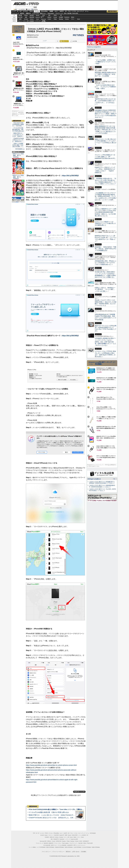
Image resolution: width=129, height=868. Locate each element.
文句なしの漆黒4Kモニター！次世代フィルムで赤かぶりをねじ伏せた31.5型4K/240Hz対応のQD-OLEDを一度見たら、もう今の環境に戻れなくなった (106, 212)
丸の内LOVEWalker (87, 847)
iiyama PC (62, 835)
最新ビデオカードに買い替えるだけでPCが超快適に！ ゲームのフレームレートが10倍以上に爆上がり (106, 142)
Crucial (55, 17)
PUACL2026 (75, 13)
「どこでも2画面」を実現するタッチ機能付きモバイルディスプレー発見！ (105, 62)
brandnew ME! (44, 21)
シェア (45, 41)
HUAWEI (61, 17)
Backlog (61, 19)
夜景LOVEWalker (69, 847)
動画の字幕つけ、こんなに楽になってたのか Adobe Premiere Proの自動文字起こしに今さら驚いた (63, 815)
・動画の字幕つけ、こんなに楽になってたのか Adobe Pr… (18, 135)
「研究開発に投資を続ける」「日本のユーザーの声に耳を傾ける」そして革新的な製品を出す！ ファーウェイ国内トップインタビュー (106, 181)
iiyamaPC (32, 15)
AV (66, 11)
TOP (34, 833)
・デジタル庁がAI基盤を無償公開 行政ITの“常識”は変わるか (18, 130)
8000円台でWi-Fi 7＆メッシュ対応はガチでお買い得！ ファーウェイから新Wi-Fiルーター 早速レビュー (106, 238)
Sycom (38, 15)
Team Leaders (65, 843)
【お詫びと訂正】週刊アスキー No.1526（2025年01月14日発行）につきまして (102, 490)
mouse (26, 15)
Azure (38, 19)
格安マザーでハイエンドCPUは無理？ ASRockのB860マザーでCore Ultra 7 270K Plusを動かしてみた (106, 328)
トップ (14, 11)
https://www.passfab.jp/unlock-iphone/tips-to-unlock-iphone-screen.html (51, 765)
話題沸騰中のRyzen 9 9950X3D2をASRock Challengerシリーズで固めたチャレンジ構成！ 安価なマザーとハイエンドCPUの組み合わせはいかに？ (106, 114)
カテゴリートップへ (79, 792)
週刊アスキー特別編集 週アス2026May (18, 155)
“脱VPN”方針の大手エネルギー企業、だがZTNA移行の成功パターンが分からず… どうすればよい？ (105, 102)
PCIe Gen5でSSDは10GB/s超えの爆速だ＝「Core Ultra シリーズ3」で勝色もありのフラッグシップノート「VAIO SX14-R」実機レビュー (76, 809)
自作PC (62, 11)
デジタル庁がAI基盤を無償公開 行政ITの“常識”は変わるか (49, 812)
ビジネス (25, 11)
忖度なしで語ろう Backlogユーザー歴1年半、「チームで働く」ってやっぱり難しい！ (105, 289)
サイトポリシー (46, 852)
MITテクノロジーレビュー (79, 845)
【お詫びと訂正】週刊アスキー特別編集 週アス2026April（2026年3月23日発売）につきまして (102, 483)
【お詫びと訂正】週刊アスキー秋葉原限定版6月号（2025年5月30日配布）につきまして (102, 486)
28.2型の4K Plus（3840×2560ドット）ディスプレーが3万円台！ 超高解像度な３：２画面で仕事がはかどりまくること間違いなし (105, 274)
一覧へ (114, 479)
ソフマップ (38, 21)
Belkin (73, 17)
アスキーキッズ (15, 13)
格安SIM (22, 13)
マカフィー (20, 21)
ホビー (56, 11)
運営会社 (68, 852)
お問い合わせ (76, 852)
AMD (26, 17)
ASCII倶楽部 (112, 11)
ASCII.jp (19, 4)
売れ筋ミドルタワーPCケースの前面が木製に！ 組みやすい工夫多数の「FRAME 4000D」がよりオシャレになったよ (106, 303)
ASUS (55, 15)
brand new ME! (74, 839)
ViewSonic (67, 17)
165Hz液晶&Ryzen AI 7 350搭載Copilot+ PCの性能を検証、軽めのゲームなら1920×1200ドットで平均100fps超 (105, 317)
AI (18, 11)
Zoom (79, 19)
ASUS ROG (32, 17)
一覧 (57, 41)
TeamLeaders (51, 13)
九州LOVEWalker (78, 847)
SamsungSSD (42, 17)
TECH (31, 11)
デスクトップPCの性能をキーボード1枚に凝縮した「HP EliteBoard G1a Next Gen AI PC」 (106, 157)
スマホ (74, 11)
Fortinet (67, 19)
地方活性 (69, 13)
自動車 (51, 11)
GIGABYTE (38, 17)
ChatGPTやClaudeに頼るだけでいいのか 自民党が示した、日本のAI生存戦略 (56, 818)
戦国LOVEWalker (96, 847)
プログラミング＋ (74, 843)
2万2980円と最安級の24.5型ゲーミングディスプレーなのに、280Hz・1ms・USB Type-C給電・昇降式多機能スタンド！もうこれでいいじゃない (105, 342)
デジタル (33, 4)
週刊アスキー (43, 13)
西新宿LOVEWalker (60, 847)
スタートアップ (80, 11)
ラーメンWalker (32, 847)
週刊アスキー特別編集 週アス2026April (18, 177)
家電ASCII (28, 13)
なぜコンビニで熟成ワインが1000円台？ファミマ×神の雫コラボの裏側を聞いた (105, 224)
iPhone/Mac (44, 11)
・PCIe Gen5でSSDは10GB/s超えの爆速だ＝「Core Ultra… (18, 124)
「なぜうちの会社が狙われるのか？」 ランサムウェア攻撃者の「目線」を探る (105, 87)
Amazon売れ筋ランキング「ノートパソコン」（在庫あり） (18, 29)
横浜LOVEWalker (50, 847)
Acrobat (26, 19)
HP (61, 15)
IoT (21, 11)
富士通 (20, 15)
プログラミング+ (59, 13)
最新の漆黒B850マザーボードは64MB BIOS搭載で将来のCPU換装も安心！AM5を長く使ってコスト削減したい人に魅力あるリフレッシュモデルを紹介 (105, 130)
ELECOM (20, 17)
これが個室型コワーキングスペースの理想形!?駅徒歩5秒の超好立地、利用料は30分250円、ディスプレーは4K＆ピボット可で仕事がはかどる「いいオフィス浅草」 (106, 196)
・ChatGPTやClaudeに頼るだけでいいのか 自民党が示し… (18, 140)
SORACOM (59, 841)
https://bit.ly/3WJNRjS (70, 176)
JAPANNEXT (32, 21)
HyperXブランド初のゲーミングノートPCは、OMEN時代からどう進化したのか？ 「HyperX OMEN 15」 (105, 170)
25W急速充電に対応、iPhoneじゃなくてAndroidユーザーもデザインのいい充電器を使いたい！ (106, 263)
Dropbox (49, 19)
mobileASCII (70, 845)
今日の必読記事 (47, 845)
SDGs (65, 13)
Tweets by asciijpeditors (94, 47)
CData (55, 19)
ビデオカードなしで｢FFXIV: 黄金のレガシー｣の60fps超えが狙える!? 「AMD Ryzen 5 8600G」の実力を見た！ (105, 354)
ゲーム (87, 11)
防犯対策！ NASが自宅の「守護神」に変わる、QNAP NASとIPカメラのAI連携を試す (106, 249)
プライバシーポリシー (58, 852)
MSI (49, 15)
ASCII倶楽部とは (20, 149)
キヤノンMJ (26, 21)
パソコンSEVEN (44, 15)
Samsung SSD (43, 841)
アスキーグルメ (36, 13)
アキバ (70, 11)
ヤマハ (73, 19)
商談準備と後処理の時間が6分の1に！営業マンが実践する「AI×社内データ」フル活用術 (106, 74)
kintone (32, 19)
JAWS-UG (52, 837)
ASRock (49, 17)
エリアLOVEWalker (41, 847)
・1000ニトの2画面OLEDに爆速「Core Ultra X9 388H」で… (18, 145)
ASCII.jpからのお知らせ (94, 479)
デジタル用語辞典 (62, 845)
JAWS (20, 19)
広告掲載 (83, 852)
